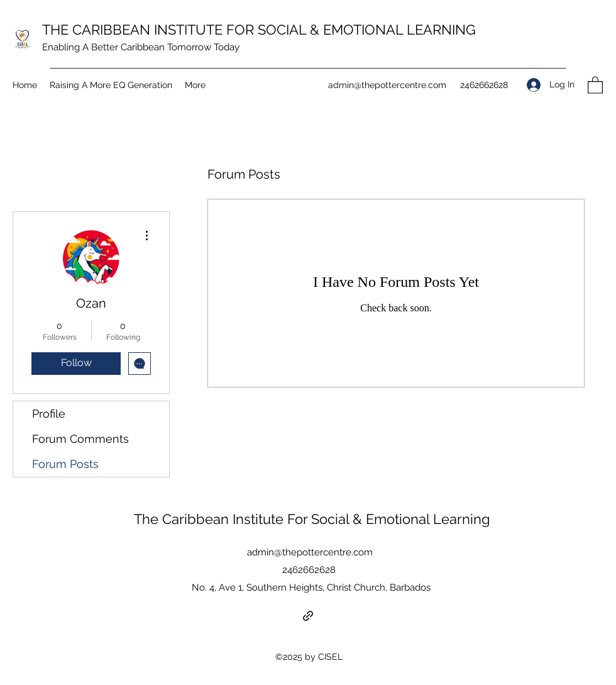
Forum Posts (65, 464)
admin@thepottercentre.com (387, 85)
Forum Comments (80, 439)
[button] (595, 85)
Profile (49, 414)
